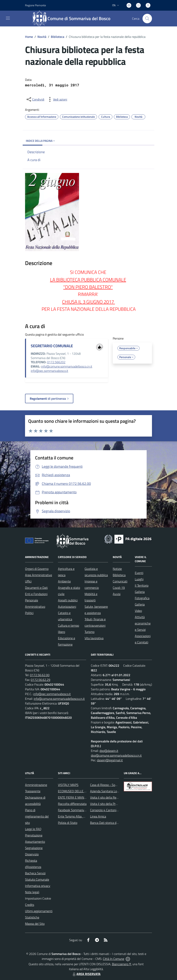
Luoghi (139, 579)
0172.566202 (56, 362)
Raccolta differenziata (72, 804)
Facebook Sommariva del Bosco (79, 810)
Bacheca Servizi (35, 873)
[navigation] (8, 18)
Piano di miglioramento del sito (37, 816)
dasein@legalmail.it (110, 760)
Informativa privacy (38, 886)
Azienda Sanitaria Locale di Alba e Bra (115, 791)
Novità (42, 37)
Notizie (117, 569)
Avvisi (117, 594)
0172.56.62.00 (40, 675)
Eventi (139, 573)
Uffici (28, 581)
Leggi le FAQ (33, 829)
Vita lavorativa (94, 638)
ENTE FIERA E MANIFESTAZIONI (80, 797)
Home (29, 37)
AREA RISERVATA (86, 974)
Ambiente (64, 581)
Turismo (89, 632)
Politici (29, 613)
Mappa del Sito (35, 924)
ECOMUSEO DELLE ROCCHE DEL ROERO (85, 791)
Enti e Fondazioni (36, 594)
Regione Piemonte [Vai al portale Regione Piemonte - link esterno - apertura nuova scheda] (35, 5)
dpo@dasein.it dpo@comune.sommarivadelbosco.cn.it (116, 753)
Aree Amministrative (39, 575)
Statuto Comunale (37, 879)
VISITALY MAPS (68, 785)
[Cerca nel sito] (147, 19)
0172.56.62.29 (41, 680)
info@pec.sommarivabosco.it (49, 371)
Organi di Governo (37, 569)
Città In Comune (114, 959)
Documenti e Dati (36, 588)
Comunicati (120, 581)
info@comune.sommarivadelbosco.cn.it (67, 366)
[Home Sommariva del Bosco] (73, 19)
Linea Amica (98, 816)
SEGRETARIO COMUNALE (52, 346)
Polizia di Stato (68, 823)
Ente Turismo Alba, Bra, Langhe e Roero (84, 816)
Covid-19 (119, 588)
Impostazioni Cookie (38, 898)
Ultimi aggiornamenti (39, 911)
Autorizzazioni (67, 607)
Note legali (32, 892)
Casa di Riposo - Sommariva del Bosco (115, 785)
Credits (30, 905)
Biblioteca (58, 37)
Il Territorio (142, 585)
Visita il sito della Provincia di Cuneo (113, 804)
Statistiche (32, 917)
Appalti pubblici (68, 600)
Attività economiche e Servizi (143, 623)
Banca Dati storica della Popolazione (114, 823)
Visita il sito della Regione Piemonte (113, 797)
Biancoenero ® (122, 964)
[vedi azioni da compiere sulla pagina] (57, 99)
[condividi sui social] (35, 99)
